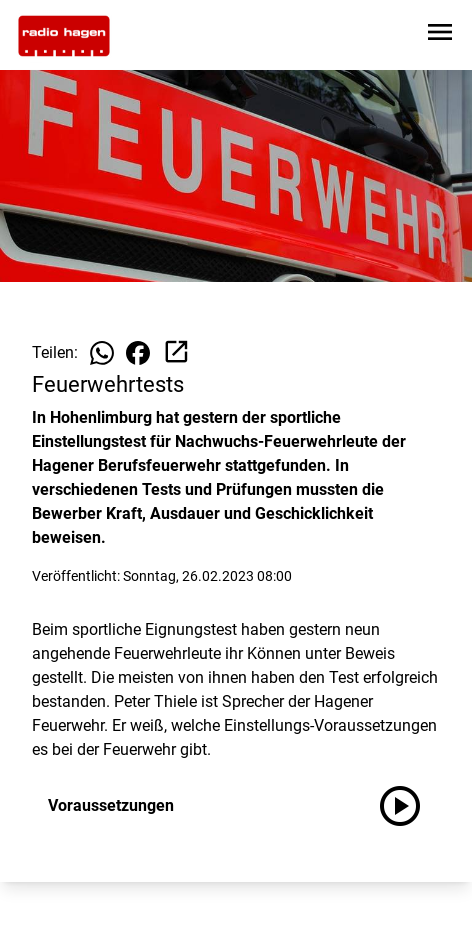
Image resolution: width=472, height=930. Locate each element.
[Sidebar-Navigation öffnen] (440, 35)
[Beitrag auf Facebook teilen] (138, 353)
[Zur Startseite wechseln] (64, 36)
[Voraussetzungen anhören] (408, 806)
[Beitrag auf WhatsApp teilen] (102, 353)
